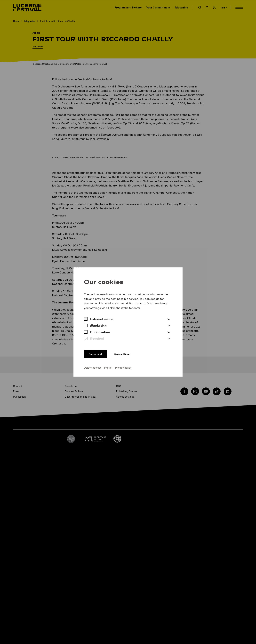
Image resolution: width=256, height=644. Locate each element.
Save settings (125, 354)
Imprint (108, 368)
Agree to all (96, 354)
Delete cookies (93, 368)
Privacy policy (123, 368)
